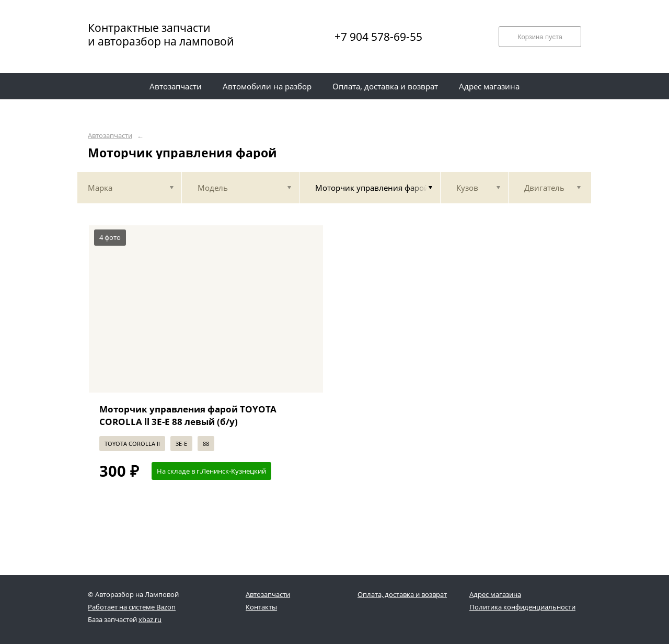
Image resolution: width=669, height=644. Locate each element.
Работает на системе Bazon (132, 607)
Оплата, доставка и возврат (402, 594)
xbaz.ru (150, 619)
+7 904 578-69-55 (378, 37)
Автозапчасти (110, 136)
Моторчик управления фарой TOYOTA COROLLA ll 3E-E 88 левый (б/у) (188, 415)
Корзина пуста (540, 37)
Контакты (261, 607)
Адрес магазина (495, 594)
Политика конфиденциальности (522, 607)
